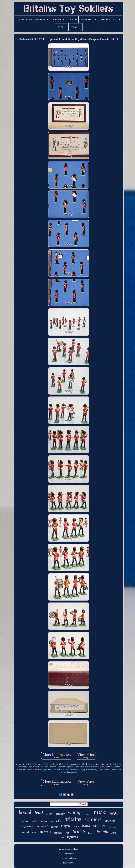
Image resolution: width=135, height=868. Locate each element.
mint (114, 833)
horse (62, 838)
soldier (99, 826)
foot (34, 833)
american (110, 821)
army (49, 813)
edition (112, 827)
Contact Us (69, 854)
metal (25, 832)
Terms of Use (69, 863)
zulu (59, 821)
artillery (60, 814)
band (86, 826)
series (35, 821)
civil (67, 833)
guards (54, 827)
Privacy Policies (69, 858)
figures (72, 837)
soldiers (93, 819)
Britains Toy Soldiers (69, 849)
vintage (75, 812)
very (76, 826)
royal (66, 826)
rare (100, 812)
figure (91, 833)
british (79, 831)
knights (114, 814)
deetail (45, 832)
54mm (88, 814)
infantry (27, 826)
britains (73, 819)
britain (102, 832)
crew (51, 822)
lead (39, 812)
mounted (42, 826)
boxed (25, 812)
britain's (58, 833)
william (44, 821)
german (26, 821)
